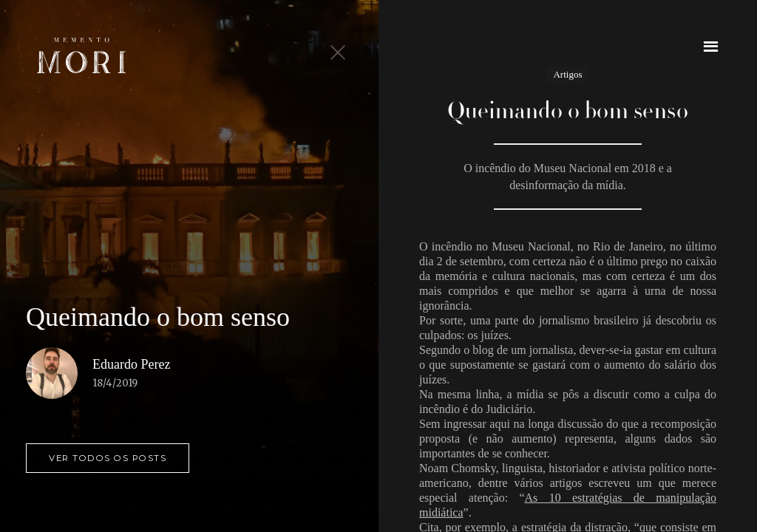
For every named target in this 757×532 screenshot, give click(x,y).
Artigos (567, 74)
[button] (711, 46)
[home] (81, 55)
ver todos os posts (108, 458)
